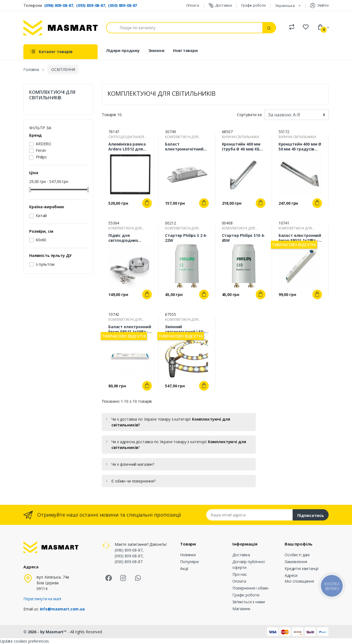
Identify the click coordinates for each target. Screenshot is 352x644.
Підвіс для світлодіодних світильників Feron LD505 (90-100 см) (128, 238)
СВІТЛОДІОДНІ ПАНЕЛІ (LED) (126, 137)
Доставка (220, 5)
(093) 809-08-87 (91, 5)
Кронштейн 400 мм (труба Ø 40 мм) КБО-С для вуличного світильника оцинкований (243, 147)
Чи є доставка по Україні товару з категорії (171, 422)
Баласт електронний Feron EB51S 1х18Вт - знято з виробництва (300, 238)
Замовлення (296, 562)
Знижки (156, 50)
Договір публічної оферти (249, 564)
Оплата (193, 5)
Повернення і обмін (250, 588)
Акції (184, 568)
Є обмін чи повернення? (133, 481)
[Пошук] (184, 28)
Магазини (241, 609)
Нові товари (185, 50)
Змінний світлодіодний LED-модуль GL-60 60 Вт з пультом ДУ (186, 329)
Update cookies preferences (24, 641)
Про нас (240, 574)
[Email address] (250, 515)
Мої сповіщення (299, 581)
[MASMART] (61, 28)
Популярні (189, 562)
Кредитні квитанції (302, 568)
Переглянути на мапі (42, 599)
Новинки (188, 555)
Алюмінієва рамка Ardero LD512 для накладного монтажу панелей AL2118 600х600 (127, 147)
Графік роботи (253, 5)
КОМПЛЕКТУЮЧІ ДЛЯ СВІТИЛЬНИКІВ (52, 95)
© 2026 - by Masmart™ (46, 632)
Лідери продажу (123, 50)
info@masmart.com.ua (62, 609)
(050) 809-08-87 (123, 5)
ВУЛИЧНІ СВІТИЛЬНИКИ (240, 137)
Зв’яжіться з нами (249, 602)
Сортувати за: (250, 115)
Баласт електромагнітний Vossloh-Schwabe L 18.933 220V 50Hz (184, 147)
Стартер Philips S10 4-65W (244, 238)
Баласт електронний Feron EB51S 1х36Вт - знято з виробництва (130, 329)
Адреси (291, 575)
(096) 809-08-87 (59, 5)
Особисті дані (297, 555)
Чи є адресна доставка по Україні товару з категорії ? (179, 445)
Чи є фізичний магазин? (133, 464)
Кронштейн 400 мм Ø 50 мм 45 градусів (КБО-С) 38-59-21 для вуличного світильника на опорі (300, 147)
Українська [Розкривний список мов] (285, 6)
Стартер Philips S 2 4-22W (186, 238)
